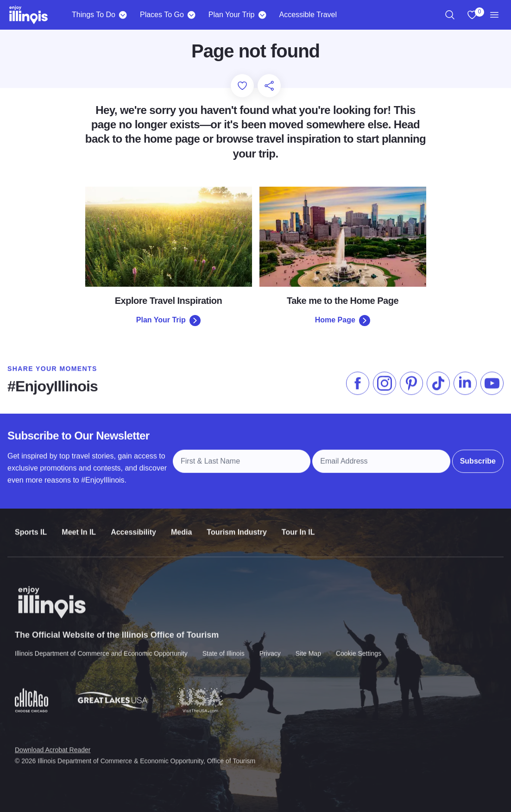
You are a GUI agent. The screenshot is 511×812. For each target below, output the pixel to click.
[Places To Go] (192, 15)
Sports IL (31, 525)
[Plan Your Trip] (262, 15)
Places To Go (162, 15)
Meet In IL (79, 525)
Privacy (270, 646)
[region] (450, 15)
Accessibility (133, 525)
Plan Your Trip (232, 15)
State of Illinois (224, 646)
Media (181, 525)
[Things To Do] (123, 15)
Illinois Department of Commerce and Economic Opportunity (101, 646)
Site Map (308, 646)
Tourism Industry (237, 525)
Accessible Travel (308, 15)
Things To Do (94, 15)
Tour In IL (298, 525)
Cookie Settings (359, 646)
